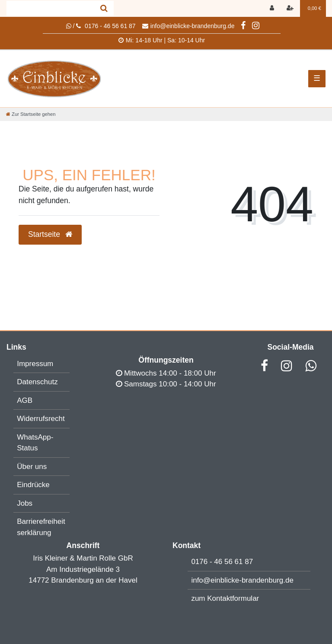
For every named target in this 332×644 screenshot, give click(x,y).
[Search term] (50, 8)
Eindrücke (33, 485)
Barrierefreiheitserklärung (41, 527)
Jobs (25, 503)
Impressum (35, 364)
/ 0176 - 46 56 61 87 (101, 26)
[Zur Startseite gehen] (31, 114)
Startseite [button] (50, 234)
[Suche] (104, 8)
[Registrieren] (291, 8)
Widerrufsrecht (41, 419)
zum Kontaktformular (225, 598)
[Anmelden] (273, 8)
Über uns (32, 467)
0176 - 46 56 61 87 (222, 562)
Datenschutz (37, 382)
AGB (25, 400)
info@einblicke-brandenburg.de (188, 26)
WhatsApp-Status (35, 443)
